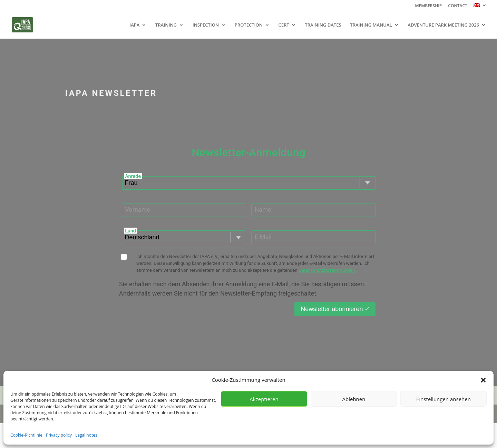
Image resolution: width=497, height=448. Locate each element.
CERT (284, 25)
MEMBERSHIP (428, 6)
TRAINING (166, 25)
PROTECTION (249, 25)
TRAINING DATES (323, 25)
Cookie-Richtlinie (26, 435)
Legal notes (86, 435)
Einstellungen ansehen (444, 399)
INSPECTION (206, 25)
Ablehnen (354, 399)
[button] (483, 380)
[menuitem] (480, 7)
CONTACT (458, 6)
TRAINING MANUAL (371, 25)
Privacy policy (59, 435)
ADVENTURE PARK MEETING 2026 (443, 25)
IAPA (134, 25)
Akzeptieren (264, 399)
